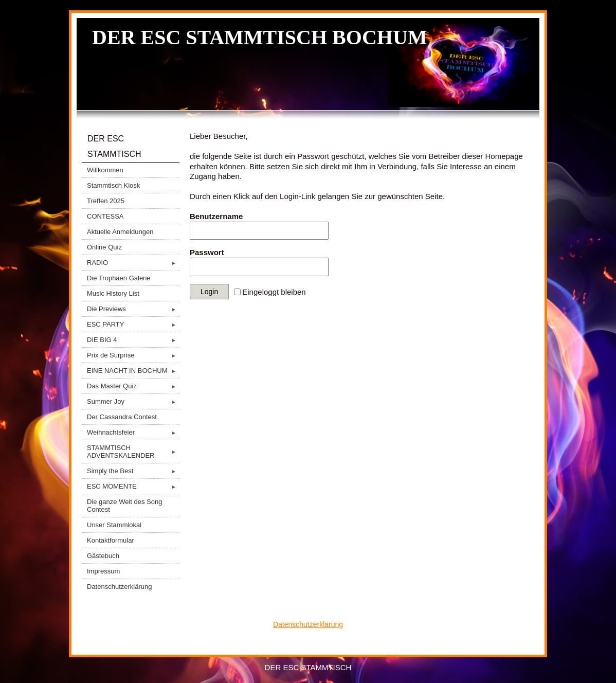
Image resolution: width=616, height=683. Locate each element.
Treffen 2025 (106, 201)
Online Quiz (104, 247)
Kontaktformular (111, 540)
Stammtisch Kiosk (113, 185)
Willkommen (105, 170)
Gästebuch (103, 556)
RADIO (133, 263)
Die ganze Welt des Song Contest (124, 506)
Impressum (103, 571)
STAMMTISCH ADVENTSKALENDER (133, 452)
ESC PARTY (133, 324)
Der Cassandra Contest (122, 417)
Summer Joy (133, 401)
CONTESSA (105, 216)
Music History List (113, 293)
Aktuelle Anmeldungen (120, 232)
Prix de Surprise (133, 355)
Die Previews (133, 309)
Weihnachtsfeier (133, 432)
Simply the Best (133, 471)
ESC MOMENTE (133, 486)
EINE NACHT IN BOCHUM (133, 371)
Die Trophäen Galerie (119, 278)
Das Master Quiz (133, 386)
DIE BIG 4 (133, 340)
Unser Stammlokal (114, 525)
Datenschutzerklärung (119, 587)
